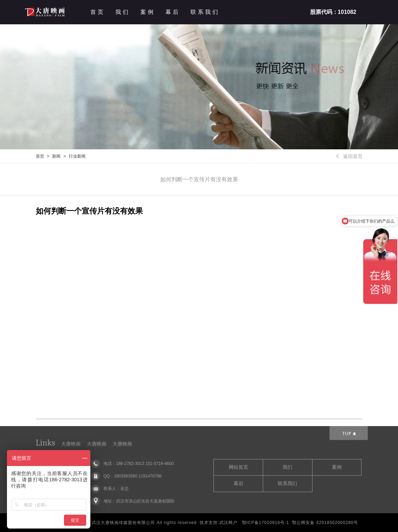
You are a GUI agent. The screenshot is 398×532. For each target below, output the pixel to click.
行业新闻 (77, 156)
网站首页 (238, 467)
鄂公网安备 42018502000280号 (325, 523)
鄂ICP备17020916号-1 (266, 523)
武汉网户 (228, 523)
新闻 (56, 156)
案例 (148, 12)
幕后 (173, 12)
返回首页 (349, 156)
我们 (123, 12)
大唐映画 (71, 444)
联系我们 (205, 12)
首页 (98, 12)
